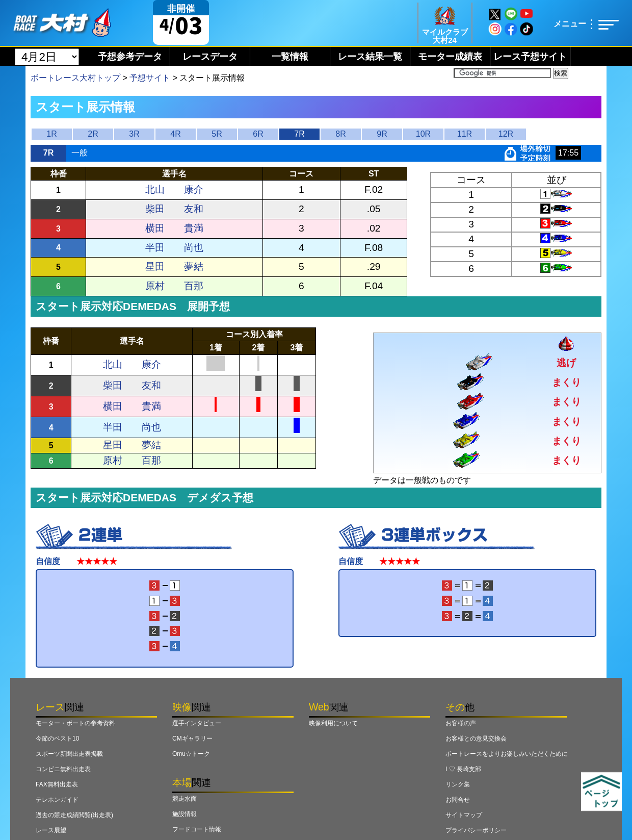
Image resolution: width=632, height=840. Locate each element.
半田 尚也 (174, 248)
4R (175, 134)
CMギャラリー (192, 739)
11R (465, 134)
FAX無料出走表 (57, 784)
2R (93, 134)
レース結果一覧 (370, 57)
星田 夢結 (174, 266)
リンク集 (458, 784)
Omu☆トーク (191, 754)
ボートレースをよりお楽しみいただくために (507, 754)
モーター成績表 (450, 57)
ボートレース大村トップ (75, 78)
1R (51, 134)
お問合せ (458, 800)
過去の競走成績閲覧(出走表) (74, 815)
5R (217, 134)
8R (340, 134)
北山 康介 (174, 189)
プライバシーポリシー (476, 830)
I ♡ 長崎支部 (463, 769)
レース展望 (51, 830)
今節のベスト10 (57, 739)
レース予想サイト (530, 57)
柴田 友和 (174, 209)
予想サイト (150, 78)
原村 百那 (174, 286)
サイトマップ (464, 815)
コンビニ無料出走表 (63, 769)
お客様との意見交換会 (476, 739)
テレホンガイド (57, 800)
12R (506, 134)
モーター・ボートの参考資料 (75, 723)
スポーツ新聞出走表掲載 (69, 754)
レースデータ (210, 57)
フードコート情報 (197, 829)
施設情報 (185, 814)
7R (299, 134)
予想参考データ (130, 57)
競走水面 (185, 799)
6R (258, 134)
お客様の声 (461, 723)
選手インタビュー (197, 723)
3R (134, 134)
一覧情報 (290, 57)
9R (382, 134)
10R (423, 134)
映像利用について (333, 723)
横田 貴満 (174, 228)
